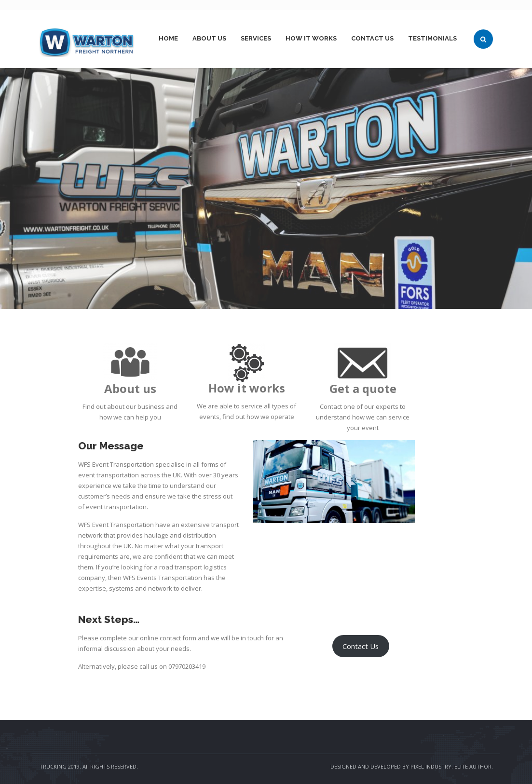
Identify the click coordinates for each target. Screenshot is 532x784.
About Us (209, 38)
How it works (311, 38)
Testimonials (432, 38)
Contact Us (372, 38)
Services (256, 38)
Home (168, 38)
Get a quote (363, 388)
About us (130, 388)
